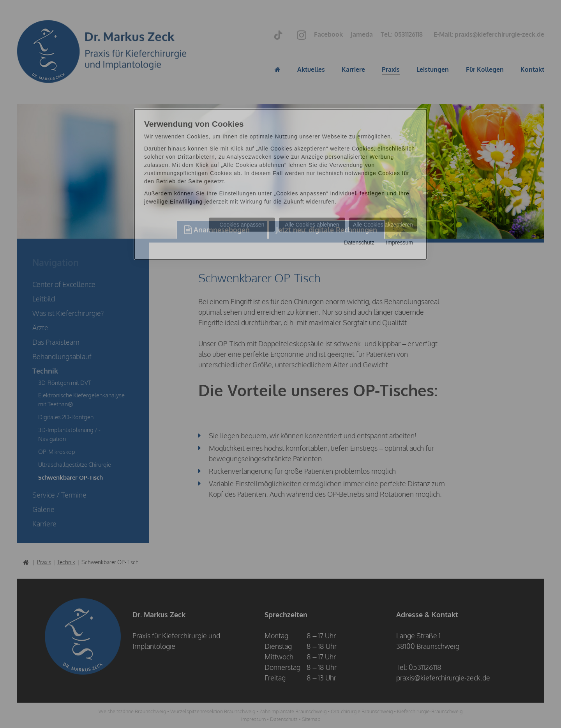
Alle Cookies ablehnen (312, 225)
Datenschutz (359, 243)
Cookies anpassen (242, 225)
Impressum (400, 243)
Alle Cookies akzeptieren (383, 225)
